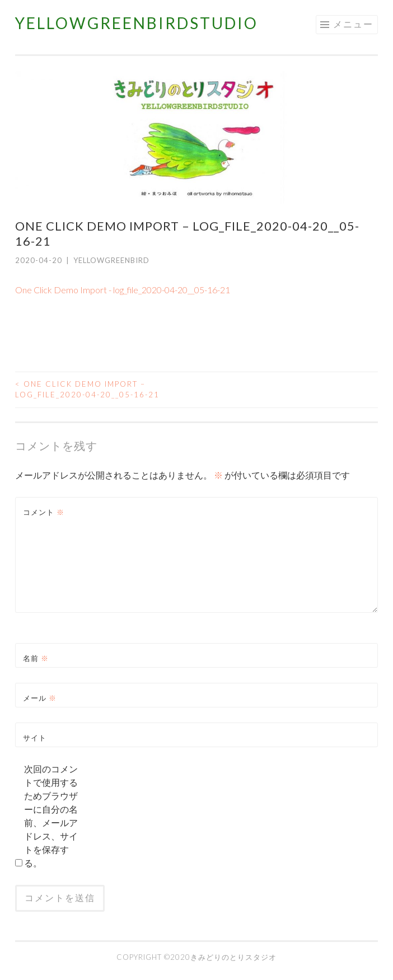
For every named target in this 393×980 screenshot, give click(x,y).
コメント (44, 512)
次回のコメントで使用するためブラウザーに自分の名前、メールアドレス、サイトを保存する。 (51, 816)
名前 (36, 658)
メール (40, 698)
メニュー (353, 24)
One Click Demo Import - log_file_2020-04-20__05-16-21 (123, 290)
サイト (35, 738)
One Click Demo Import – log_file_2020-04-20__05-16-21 (87, 390)
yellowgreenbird (111, 260)
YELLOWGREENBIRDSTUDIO (137, 23)
